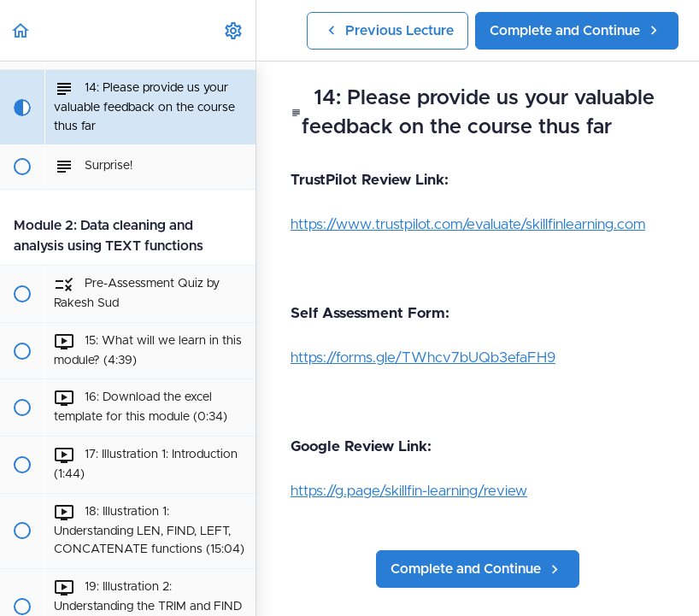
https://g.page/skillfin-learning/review (409, 491)
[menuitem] (234, 30)
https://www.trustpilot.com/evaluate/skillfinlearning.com (468, 224)
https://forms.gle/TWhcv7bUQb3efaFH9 (423, 358)
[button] (21, 30)
